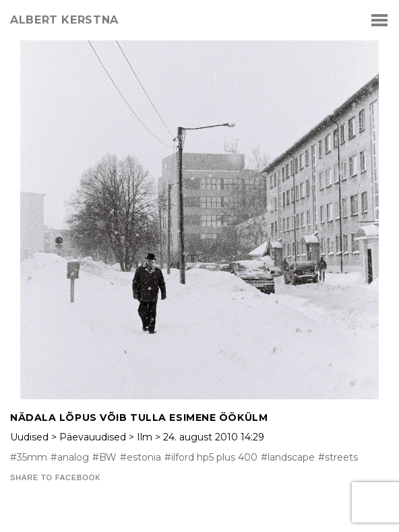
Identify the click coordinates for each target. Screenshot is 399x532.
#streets (338, 457)
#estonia (141, 457)
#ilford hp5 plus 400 (211, 457)
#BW (104, 457)
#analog (70, 457)
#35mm (29, 457)
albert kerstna (64, 20)
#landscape (288, 457)
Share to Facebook (55, 478)
